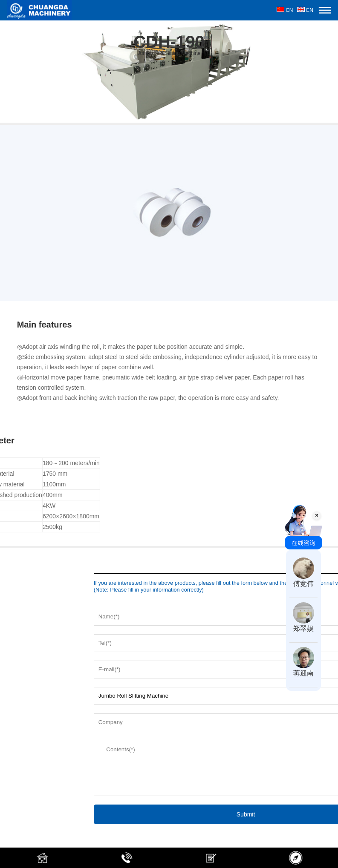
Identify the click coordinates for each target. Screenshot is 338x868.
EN (305, 10)
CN (285, 10)
